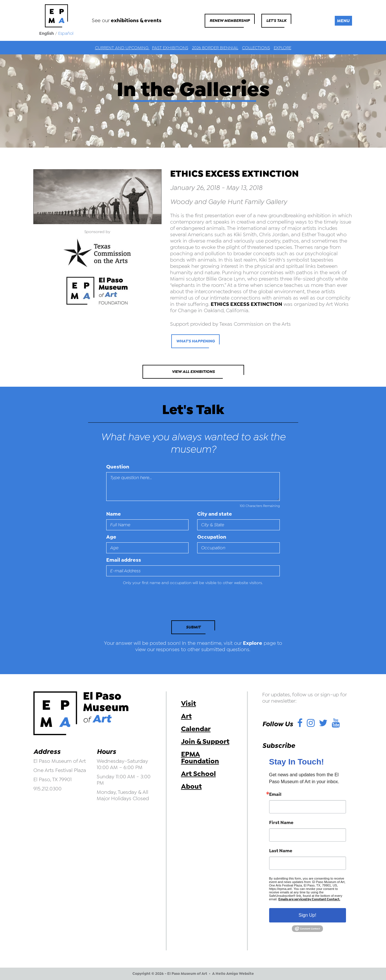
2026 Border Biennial (215, 48)
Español (66, 33)
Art (186, 716)
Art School (198, 774)
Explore (283, 48)
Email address (124, 560)
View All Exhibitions (193, 372)
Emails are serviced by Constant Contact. (309, 899)
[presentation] (146, 605)
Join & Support (205, 741)
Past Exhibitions (170, 48)
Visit (189, 703)
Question (118, 467)
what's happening (195, 341)
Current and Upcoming (122, 48)
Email (275, 794)
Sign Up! (307, 915)
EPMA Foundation (200, 758)
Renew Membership (230, 21)
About (191, 786)
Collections (256, 48)
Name (114, 514)
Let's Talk (276, 21)
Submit (193, 627)
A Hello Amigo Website (233, 974)
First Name (281, 823)
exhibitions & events (136, 20)
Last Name (281, 851)
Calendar (196, 729)
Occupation (212, 537)
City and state (215, 514)
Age (111, 537)
